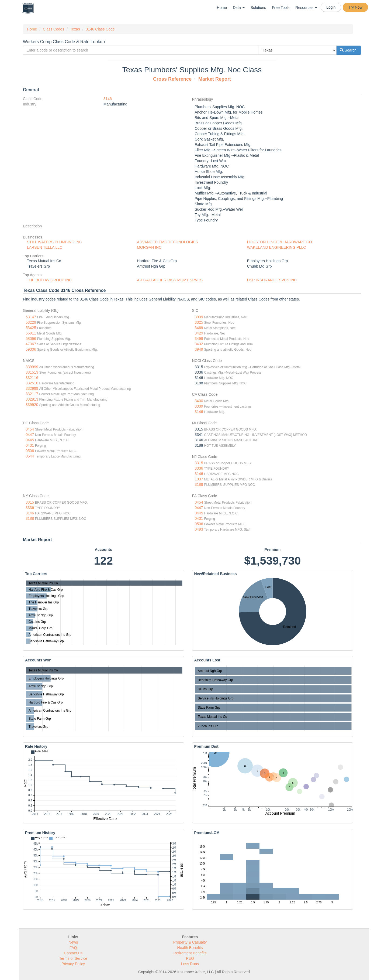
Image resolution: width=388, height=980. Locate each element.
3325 (199, 322)
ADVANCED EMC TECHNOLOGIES (167, 242)
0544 (30, 456)
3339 (199, 406)
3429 (199, 333)
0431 (30, 445)
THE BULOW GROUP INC (49, 280)
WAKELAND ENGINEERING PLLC (277, 247)
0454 (30, 429)
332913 (32, 399)
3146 (108, 99)
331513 (32, 372)
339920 (32, 405)
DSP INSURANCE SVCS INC (272, 280)
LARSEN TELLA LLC (45, 247)
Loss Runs (190, 964)
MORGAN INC (149, 247)
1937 (199, 479)
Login (331, 7)
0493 (199, 529)
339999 (32, 367)
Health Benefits (190, 948)
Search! (349, 50)
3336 (199, 468)
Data (239, 8)
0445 (30, 440)
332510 (32, 383)
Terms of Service (73, 958)
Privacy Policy (73, 964)
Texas (75, 29)
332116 (32, 378)
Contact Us (73, 953)
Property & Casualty (190, 942)
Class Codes (53, 29)
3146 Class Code (100, 29)
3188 (199, 484)
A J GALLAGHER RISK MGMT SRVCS (170, 280)
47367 (31, 344)
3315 (199, 463)
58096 (31, 339)
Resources (306, 8)
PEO (190, 958)
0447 (30, 435)
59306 (31, 349)
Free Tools (281, 8)
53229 (31, 322)
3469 (199, 328)
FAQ (73, 948)
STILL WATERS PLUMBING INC (54, 242)
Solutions (258, 8)
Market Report (215, 79)
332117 (32, 394)
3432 (199, 344)
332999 (32, 388)
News (73, 942)
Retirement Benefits (190, 953)
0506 (30, 451)
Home (222, 8)
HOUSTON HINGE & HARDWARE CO (280, 242)
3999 (199, 317)
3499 (199, 339)
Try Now (355, 7)
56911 (31, 333)
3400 (199, 401)
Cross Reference (172, 79)
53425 (31, 328)
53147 (31, 317)
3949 (199, 349)
